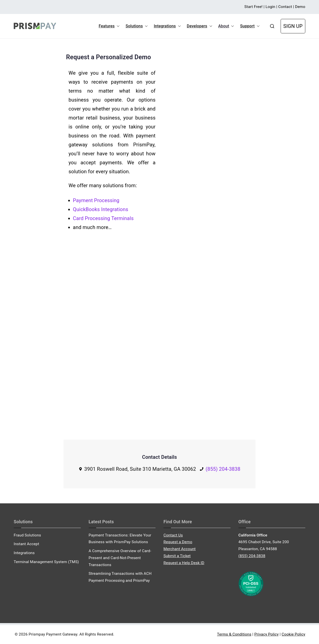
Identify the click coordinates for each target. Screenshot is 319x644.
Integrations (167, 26)
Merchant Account (180, 549)
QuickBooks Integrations (101, 209)
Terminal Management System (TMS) (46, 562)
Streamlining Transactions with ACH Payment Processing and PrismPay (120, 577)
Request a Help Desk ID (184, 563)
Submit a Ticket (177, 556)
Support (250, 26)
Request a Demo (178, 542)
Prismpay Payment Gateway (53, 634)
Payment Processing (96, 200)
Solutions (137, 26)
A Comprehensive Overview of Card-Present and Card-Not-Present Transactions (120, 558)
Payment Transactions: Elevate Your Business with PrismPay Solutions (120, 539)
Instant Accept (26, 544)
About (226, 26)
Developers (200, 26)
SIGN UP (293, 26)
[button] (117, 26)
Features (109, 26)
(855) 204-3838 (223, 469)
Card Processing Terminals (103, 218)
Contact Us (173, 535)
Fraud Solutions (27, 535)
